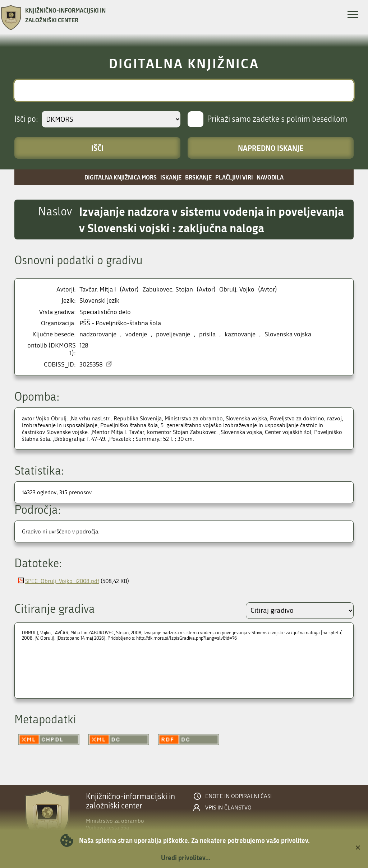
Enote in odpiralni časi (238, 796)
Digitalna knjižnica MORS (121, 177)
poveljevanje (173, 334)
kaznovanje (240, 334)
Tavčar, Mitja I (98, 290)
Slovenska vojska (288, 334)
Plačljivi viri (234, 177)
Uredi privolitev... (186, 858)
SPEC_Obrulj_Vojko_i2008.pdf (62, 581)
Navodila (270, 177)
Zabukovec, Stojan (168, 290)
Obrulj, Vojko (237, 290)
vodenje (136, 334)
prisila (207, 334)
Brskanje (198, 177)
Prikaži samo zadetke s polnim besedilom (277, 119)
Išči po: (26, 119)
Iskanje (171, 177)
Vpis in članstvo (228, 808)
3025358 (91, 365)
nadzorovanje (98, 334)
